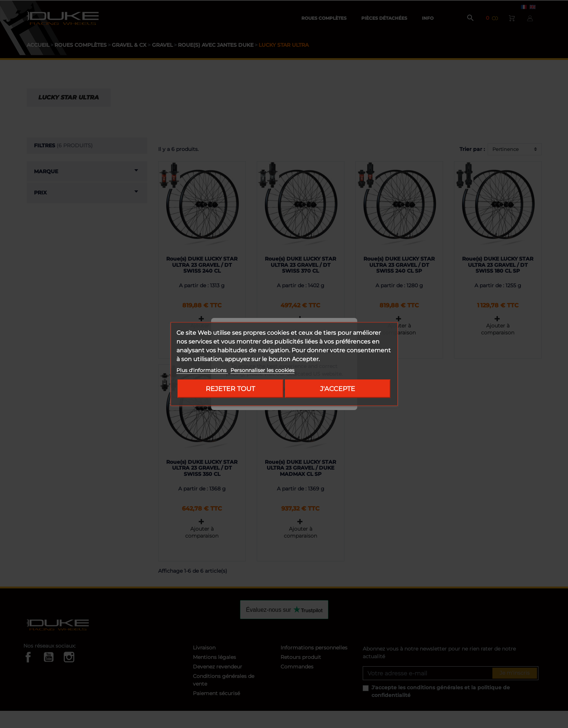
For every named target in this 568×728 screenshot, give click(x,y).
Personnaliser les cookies (262, 370)
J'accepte (338, 389)
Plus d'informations (202, 370)
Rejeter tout (230, 389)
